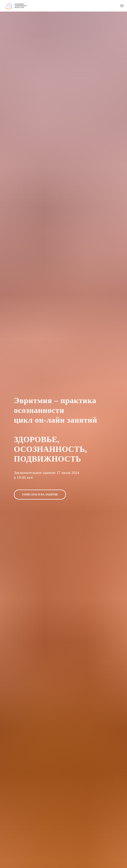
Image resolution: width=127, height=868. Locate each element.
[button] (40, 495)
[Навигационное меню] (122, 6)
